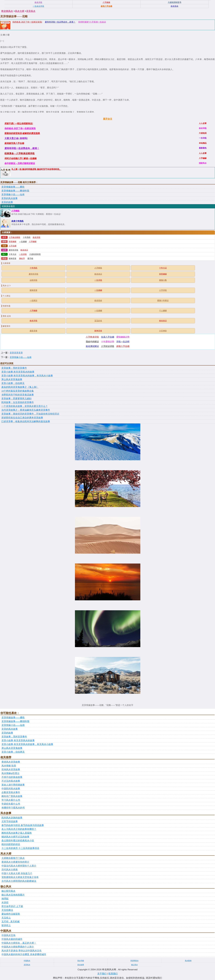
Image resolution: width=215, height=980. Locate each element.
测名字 (22, 259)
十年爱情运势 (108, 342)
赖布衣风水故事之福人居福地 (17, 833)
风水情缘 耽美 (9, 766)
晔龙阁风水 (7, 11)
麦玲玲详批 (13, 250)
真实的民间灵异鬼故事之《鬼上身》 (20, 387)
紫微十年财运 (163, 301)
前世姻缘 (13, 242)
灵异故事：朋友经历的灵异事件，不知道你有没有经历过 (30, 414)
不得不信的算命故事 (12, 777)
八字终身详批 (92, 337)
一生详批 (23, 254)
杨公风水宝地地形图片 (13, 895)
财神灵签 (13, 259)
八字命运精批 (14, 237)
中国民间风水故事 (11, 789)
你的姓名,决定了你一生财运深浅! (27, 22)
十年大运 (13, 254)
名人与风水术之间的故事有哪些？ (19, 829)
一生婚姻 (23, 242)
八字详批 (163, 290)
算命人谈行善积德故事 (13, 785)
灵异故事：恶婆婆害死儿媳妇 (16, 399)
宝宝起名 (98, 321)
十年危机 (27, 237)
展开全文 (108, 119)
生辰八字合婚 (108, 337)
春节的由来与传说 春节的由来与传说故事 (23, 825)
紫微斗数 (163, 280)
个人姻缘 (163, 311)
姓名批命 (98, 301)
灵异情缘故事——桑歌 (13, 187)
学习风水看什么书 (11, 800)
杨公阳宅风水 (8, 891)
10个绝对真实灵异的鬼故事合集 (18, 391)
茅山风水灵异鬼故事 (12, 379)
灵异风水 (31, 11)
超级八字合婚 (123, 346)
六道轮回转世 (35, 254)
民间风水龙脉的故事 (12, 818)
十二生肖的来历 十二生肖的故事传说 (20, 848)
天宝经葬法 (7, 910)
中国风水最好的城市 (12, 939)
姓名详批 (37, 237)
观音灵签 (34, 331)
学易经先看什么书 (11, 804)
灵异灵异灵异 (16, 353)
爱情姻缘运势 (123, 337)
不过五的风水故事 (11, 781)
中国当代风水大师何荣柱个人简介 (19, 866)
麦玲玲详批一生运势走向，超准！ (60, 22)
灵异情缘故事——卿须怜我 (15, 191)
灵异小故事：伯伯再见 (13, 383)
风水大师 (20, 11)
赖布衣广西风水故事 (12, 796)
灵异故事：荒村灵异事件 (14, 368)
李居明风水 (134, 961)
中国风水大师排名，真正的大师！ (19, 943)
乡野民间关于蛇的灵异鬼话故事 (18, 395)
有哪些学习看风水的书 (13, 808)
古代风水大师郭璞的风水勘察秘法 (19, 881)
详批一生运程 (123, 342)
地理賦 (5, 899)
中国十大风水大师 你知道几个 (17, 873)
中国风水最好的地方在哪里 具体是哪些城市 (24, 954)
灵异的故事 (7, 202)
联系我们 (113, 974)
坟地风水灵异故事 (11, 770)
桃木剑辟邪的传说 (11, 844)
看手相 (30, 259)
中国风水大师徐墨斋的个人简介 (18, 947)
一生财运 (34, 301)
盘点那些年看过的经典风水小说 (18, 841)
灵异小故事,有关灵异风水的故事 (18, 372)
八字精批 (15, 211)
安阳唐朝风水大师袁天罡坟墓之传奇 (20, 877)
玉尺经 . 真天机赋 (11, 922)
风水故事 (81, 965)
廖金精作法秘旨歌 (11, 914)
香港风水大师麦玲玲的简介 (15, 862)
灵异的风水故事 (9, 198)
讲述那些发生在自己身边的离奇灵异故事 (22, 418)
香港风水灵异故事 (11, 762)
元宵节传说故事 (10, 821)
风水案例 (188, 961)
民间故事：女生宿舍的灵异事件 (18, 402)
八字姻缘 (33, 242)
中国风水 (27, 961)
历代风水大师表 (10, 870)
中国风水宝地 (8, 935)
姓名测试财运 (92, 346)
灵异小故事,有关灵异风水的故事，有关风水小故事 (27, 376)
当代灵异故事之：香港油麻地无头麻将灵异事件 (26, 410)
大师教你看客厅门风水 (13, 858)
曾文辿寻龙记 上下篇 (12, 906)
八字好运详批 (108, 346)
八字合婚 (13, 246)
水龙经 (5, 902)
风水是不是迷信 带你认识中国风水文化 (22, 951)
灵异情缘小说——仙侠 (13, 195)
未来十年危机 (17, 221)
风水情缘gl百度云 (10, 773)
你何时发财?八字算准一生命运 (92, 22)
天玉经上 (6, 918)
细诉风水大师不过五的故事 (15, 837)
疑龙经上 (6, 925)
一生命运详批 (38, 6)
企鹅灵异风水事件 (11, 792)
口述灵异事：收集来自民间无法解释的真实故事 (26, 421)
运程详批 (34, 280)
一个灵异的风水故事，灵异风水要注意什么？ (25, 406)
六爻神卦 (163, 331)
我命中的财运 (92, 342)
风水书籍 (81, 961)
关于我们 (102, 974)
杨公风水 (134, 965)
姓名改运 (24, 250)
